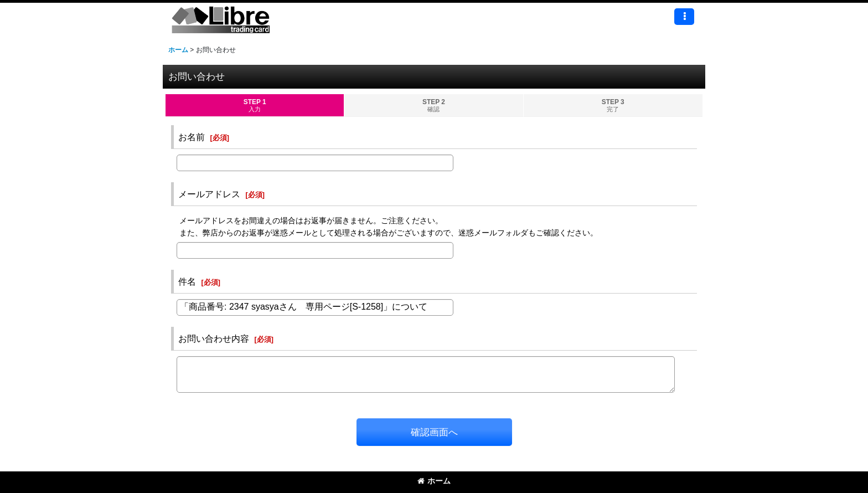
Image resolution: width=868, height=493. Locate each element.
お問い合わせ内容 (214, 338)
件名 (187, 281)
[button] (684, 17)
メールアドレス (209, 194)
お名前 (192, 137)
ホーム (434, 481)
